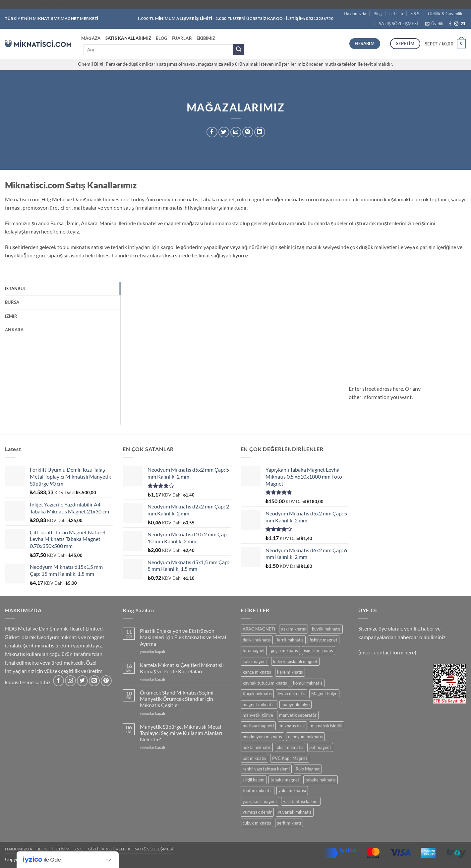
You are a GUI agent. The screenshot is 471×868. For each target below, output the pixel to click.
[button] (434, 24)
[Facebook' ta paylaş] (212, 132)
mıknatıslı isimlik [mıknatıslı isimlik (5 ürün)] (326, 726)
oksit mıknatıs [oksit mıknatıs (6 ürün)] (290, 747)
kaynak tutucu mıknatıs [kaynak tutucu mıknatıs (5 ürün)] (265, 683)
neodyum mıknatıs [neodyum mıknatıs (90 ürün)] (305, 737)
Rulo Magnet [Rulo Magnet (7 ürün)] (308, 769)
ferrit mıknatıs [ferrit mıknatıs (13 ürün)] (290, 640)
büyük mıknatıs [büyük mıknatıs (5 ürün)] (326, 629)
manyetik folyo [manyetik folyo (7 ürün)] (295, 704)
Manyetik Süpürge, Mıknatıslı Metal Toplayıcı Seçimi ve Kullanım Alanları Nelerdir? (181, 733)
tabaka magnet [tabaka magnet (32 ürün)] (285, 780)
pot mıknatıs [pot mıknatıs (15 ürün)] (254, 758)
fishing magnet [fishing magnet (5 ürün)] (324, 640)
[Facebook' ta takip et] (450, 24)
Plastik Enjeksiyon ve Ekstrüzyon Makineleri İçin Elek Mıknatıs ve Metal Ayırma (183, 637)
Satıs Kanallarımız (128, 38)
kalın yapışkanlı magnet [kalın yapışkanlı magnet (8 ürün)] (295, 661)
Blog (378, 14)
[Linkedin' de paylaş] (260, 132)
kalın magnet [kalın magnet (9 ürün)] (255, 661)
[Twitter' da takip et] (82, 681)
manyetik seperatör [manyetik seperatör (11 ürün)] (298, 715)
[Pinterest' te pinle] (248, 132)
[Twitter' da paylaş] (224, 132)
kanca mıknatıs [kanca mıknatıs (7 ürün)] (257, 672)
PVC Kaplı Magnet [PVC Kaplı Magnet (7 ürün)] (290, 758)
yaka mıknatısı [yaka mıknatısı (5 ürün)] (292, 790)
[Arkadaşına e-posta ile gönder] (236, 132)
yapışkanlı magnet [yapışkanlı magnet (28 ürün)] (260, 801)
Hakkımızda (355, 14)
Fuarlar (182, 38)
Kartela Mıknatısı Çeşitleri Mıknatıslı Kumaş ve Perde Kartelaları (182, 668)
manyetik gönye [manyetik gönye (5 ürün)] (258, 715)
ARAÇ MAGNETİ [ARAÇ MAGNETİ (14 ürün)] (259, 629)
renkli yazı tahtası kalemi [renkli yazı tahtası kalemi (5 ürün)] (266, 769)
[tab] (63, 289)
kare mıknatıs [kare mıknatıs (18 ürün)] (290, 672)
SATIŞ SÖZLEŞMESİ (398, 24)
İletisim (396, 14)
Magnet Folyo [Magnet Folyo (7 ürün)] (324, 694)
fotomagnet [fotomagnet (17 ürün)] (254, 650)
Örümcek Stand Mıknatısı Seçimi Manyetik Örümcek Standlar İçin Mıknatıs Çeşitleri (177, 699)
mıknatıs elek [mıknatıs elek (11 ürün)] (292, 726)
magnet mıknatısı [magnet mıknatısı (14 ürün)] (259, 704)
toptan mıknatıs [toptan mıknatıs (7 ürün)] (258, 790)
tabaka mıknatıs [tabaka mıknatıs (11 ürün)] (321, 780)
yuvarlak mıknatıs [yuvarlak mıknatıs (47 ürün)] (295, 812)
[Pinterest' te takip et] (106, 681)
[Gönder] (239, 50)
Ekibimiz (206, 38)
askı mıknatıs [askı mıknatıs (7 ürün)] (294, 629)
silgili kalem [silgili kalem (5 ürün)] (254, 780)
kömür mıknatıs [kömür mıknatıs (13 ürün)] (308, 683)
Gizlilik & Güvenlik (445, 14)
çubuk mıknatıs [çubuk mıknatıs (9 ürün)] (257, 823)
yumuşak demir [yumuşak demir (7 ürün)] (257, 812)
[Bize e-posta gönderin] (463, 24)
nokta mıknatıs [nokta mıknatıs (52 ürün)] (257, 747)
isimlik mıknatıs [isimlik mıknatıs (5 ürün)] (319, 650)
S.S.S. (415, 14)
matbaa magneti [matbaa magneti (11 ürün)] (258, 726)
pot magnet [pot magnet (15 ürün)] (320, 747)
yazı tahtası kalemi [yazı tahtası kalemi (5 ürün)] (301, 801)
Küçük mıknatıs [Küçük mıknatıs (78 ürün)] (257, 694)
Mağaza (91, 38)
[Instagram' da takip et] (456, 24)
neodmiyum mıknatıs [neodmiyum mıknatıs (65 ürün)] (262, 737)
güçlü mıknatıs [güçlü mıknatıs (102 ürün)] (284, 650)
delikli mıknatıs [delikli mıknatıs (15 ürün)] (257, 640)
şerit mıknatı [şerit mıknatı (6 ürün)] (289, 823)
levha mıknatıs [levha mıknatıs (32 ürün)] (292, 694)
